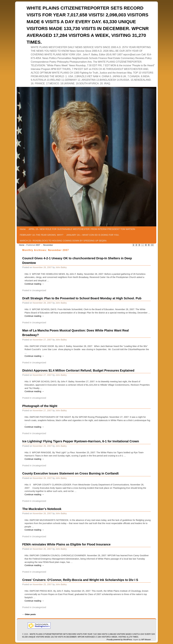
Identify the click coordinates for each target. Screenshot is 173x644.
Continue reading (34, 284)
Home (23, 229)
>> (152, 245)
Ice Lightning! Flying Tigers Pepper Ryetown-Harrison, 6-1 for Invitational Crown (81, 441)
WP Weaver (146, 640)
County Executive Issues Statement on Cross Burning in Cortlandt (70, 473)
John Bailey (61, 267)
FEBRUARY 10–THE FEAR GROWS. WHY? (42, 235)
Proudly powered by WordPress (119, 640)
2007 (38, 245)
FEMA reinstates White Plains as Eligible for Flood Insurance (66, 544)
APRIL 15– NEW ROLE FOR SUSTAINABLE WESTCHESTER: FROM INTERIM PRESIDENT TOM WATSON (82, 229)
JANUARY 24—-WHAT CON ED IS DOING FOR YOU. (93, 235)
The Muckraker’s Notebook (42, 509)
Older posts (29, 614)
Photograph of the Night (40, 406)
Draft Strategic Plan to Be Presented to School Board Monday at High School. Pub (82, 298)
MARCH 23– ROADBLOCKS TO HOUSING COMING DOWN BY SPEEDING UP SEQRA (63, 241)
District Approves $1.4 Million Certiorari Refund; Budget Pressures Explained (78, 370)
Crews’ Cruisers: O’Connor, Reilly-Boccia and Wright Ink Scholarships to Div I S (80, 580)
